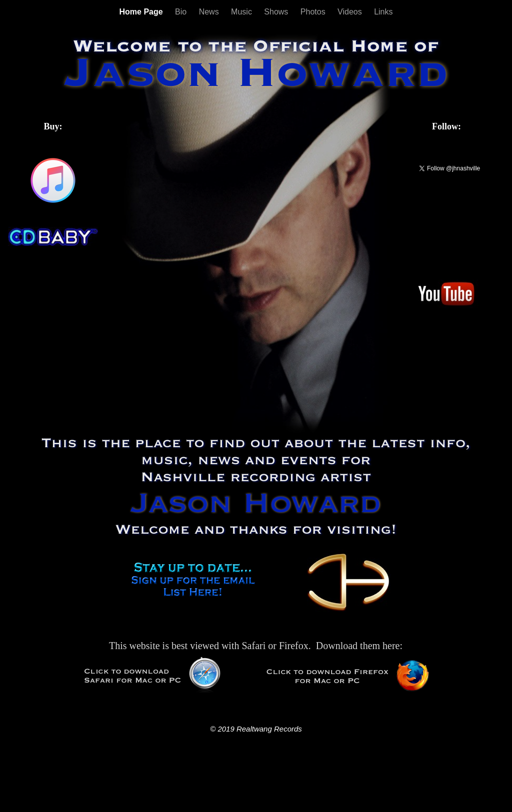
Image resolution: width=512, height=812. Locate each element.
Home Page (142, 12)
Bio (182, 12)
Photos (314, 12)
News (210, 12)
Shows (277, 12)
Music (242, 12)
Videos (351, 12)
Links (383, 12)
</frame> (53, 272)
